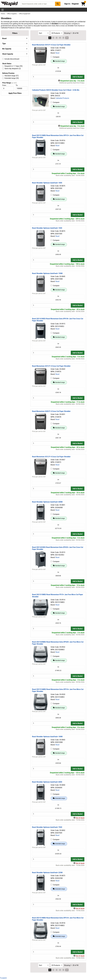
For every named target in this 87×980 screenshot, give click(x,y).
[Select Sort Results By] (44, 33)
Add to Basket (78, 77)
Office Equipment (25, 14)
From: (5, 85)
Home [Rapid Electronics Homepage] (3, 14)
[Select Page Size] (57, 33)
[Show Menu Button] (2, 10)
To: (18, 85)
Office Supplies (12, 14)
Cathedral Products (62, 98)
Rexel (57, 53)
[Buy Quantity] (51, 77)
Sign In (67, 4)
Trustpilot (3, 978)
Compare (55, 57)
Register (75, 4)
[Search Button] (58, 4)
